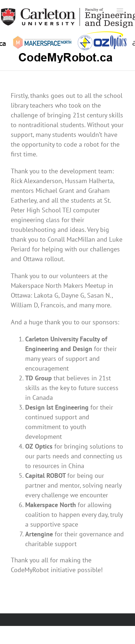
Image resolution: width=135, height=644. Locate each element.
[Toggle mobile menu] (120, 11)
